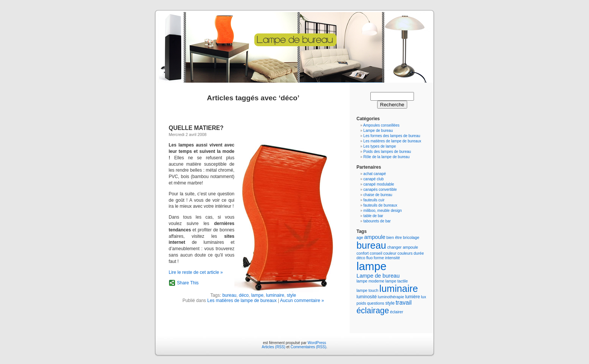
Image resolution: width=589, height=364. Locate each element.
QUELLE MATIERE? (196, 128)
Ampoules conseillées (381, 125)
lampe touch (367, 290)
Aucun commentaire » (302, 301)
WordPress (317, 343)
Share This (188, 283)
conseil (376, 253)
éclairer (396, 312)
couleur (390, 253)
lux (424, 297)
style (291, 295)
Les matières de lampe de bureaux (242, 301)
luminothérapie (391, 297)
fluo (369, 258)
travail (404, 303)
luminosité (367, 297)
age (360, 237)
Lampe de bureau (378, 131)
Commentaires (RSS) (308, 347)
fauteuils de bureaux (380, 205)
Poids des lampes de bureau (387, 152)
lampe (257, 295)
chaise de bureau (378, 195)
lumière (413, 297)
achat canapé (375, 174)
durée (419, 253)
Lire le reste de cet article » (196, 272)
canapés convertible (380, 190)
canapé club (373, 179)
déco (244, 295)
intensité (393, 258)
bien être (394, 237)
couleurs (405, 253)
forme (379, 258)
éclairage (373, 311)
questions (376, 303)
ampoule (375, 237)
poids (361, 303)
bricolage (411, 237)
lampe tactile (397, 281)
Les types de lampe (380, 146)
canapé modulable (379, 184)
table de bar (373, 216)
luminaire (275, 295)
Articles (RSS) (274, 347)
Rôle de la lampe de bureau (386, 157)
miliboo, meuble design (382, 211)
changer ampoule (403, 247)
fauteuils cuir (374, 200)
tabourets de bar (377, 221)
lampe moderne (370, 281)
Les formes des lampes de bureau (392, 136)
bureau (229, 295)
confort (363, 253)
